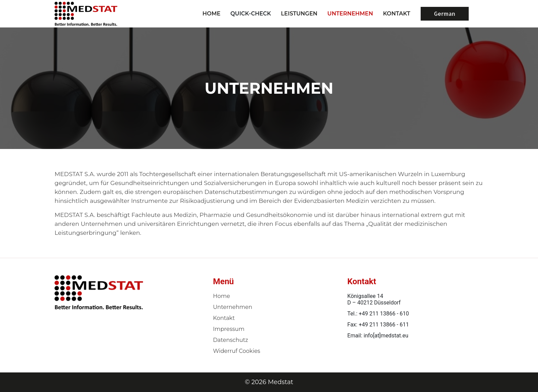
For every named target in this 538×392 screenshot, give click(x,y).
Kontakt (224, 318)
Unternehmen (233, 307)
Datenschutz (231, 340)
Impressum (229, 329)
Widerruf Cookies (237, 351)
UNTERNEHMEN (350, 14)
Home (211, 14)
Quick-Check (250, 14)
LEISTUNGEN (299, 14)
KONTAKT (396, 14)
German (445, 14)
